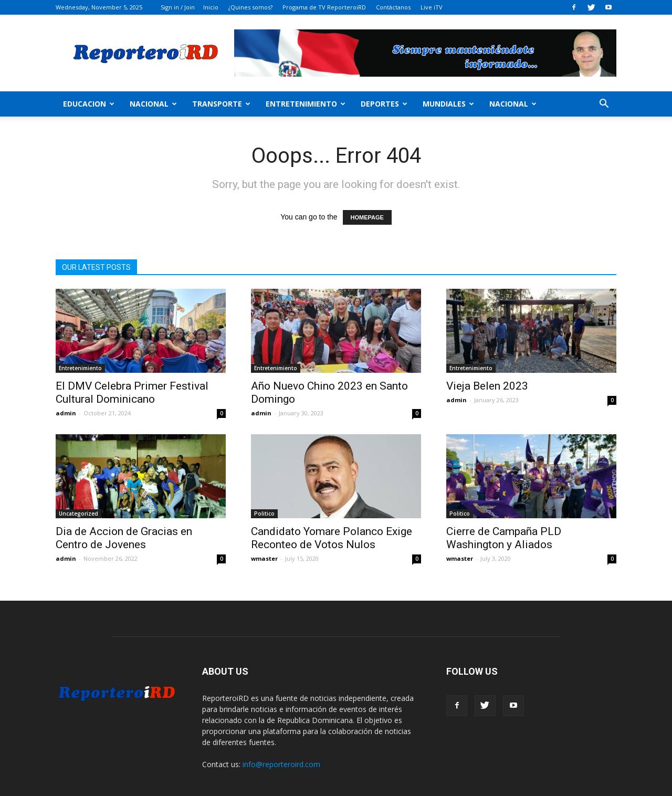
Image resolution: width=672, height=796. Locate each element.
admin (66, 413)
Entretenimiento (306, 104)
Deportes (384, 104)
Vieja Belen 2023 (487, 386)
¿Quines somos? (250, 7)
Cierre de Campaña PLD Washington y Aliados (504, 538)
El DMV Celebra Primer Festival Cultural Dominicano (132, 392)
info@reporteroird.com (281, 764)
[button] (604, 105)
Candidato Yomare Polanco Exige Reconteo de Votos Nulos (332, 538)
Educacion (89, 104)
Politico (264, 514)
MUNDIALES (448, 104)
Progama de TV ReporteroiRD (324, 7)
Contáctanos (393, 7)
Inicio (211, 7)
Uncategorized (78, 514)
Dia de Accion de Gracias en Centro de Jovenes (124, 538)
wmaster (264, 558)
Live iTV (432, 7)
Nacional (153, 104)
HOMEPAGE (367, 217)
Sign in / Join (178, 7)
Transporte (221, 104)
